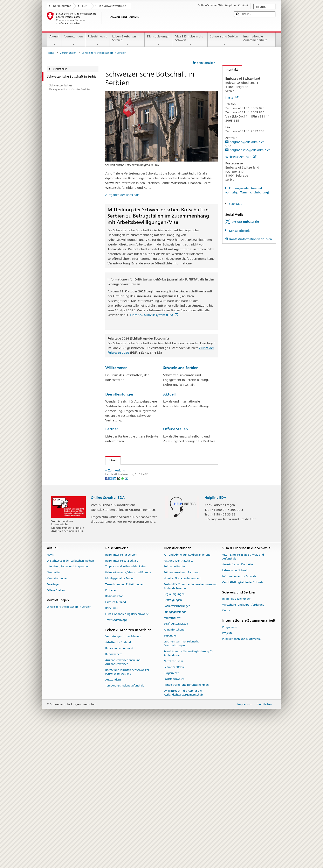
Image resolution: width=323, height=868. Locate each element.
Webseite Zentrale (241, 157)
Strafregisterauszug (176, 765)
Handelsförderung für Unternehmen (186, 826)
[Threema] (119, 619)
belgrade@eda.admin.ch (247, 142)
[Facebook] (107, 619)
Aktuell (54, 40)
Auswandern (113, 821)
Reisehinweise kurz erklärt (122, 701)
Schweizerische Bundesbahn (134, 577)
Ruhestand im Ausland (119, 789)
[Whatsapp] (123, 619)
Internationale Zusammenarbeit (258, 40)
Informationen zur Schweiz (239, 717)
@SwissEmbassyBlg (245, 222)
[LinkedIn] (115, 619)
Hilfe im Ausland (116, 743)
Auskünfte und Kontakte (238, 705)
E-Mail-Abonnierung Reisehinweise (127, 755)
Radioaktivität (114, 737)
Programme (230, 768)
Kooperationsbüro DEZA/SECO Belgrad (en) (143, 479)
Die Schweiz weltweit (112, 6)
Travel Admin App (116, 761)
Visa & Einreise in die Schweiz (190, 40)
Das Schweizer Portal (129, 528)
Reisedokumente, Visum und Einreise (128, 713)
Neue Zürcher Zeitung (129, 593)
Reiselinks (111, 749)
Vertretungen (73, 40)
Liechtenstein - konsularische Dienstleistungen (182, 784)
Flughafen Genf (125, 572)
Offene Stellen (176, 429)
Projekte (227, 774)
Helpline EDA (215, 638)
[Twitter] (111, 619)
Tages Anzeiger (125, 597)
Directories (122, 542)
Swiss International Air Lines (134, 563)
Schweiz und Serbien (224, 40)
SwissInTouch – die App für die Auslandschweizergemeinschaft (183, 834)
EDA (85, 6)
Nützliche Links (173, 802)
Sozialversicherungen (177, 747)
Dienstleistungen (159, 40)
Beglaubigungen (174, 735)
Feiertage (236, 204)
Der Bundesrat (62, 6)
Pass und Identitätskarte (178, 701)
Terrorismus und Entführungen (124, 725)
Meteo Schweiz (125, 518)
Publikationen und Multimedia (241, 780)
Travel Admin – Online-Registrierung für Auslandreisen (189, 794)
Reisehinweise (98, 40)
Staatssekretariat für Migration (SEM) (141, 474)
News (50, 695)
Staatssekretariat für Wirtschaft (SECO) (142, 483)
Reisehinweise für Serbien (121, 695)
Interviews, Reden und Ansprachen (68, 707)
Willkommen (116, 368)
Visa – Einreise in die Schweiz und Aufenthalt (243, 697)
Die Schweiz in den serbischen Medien (70, 701)
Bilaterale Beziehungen (237, 739)
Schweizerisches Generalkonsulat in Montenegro (146, 469)
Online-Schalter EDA (108, 638)
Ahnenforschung (174, 771)
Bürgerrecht (171, 814)
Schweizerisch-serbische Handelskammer (143, 498)
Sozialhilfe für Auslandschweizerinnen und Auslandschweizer (191, 727)
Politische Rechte (174, 707)
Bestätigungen (173, 741)
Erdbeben (111, 731)
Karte (232, 97)
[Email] (126, 619)
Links (111, 460)
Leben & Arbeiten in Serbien (127, 40)
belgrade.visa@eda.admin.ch (250, 150)
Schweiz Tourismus (127, 514)
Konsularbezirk (239, 231)
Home (50, 53)
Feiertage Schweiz (127, 533)
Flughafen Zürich (126, 567)
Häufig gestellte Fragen (120, 719)
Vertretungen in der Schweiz (123, 777)
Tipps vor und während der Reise (125, 707)
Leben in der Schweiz (235, 711)
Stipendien (122, 547)
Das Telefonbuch (126, 537)
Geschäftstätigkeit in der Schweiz (243, 723)
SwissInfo (121, 523)
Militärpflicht (172, 759)
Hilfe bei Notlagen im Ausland (183, 719)
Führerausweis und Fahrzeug (182, 713)
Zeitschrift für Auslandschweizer (137, 488)
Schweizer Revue (174, 808)
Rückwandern (114, 795)
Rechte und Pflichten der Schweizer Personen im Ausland (127, 813)
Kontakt (230, 69)
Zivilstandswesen (174, 820)
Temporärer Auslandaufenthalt (125, 827)
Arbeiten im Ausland (118, 783)
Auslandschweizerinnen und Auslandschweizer (123, 803)
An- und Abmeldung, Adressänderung (187, 695)
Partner (112, 429)
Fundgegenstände (175, 753)
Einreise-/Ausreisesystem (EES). (154, 315)
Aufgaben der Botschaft (122, 195)
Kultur (226, 751)
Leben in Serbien (124, 493)
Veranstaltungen (57, 719)
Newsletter (54, 713)
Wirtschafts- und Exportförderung (243, 745)
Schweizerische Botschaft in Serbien (69, 748)
